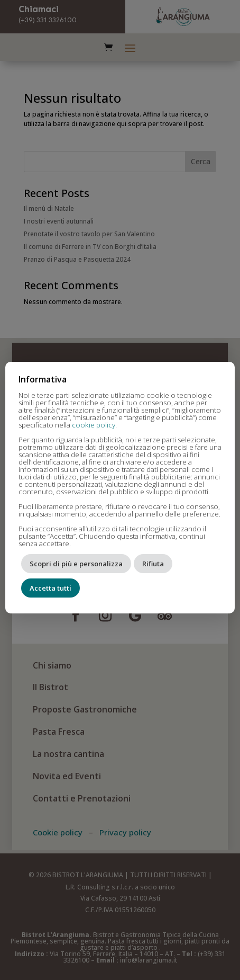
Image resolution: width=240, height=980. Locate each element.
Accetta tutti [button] (50, 588)
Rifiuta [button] (153, 564)
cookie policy (94, 425)
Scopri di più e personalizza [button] (76, 564)
